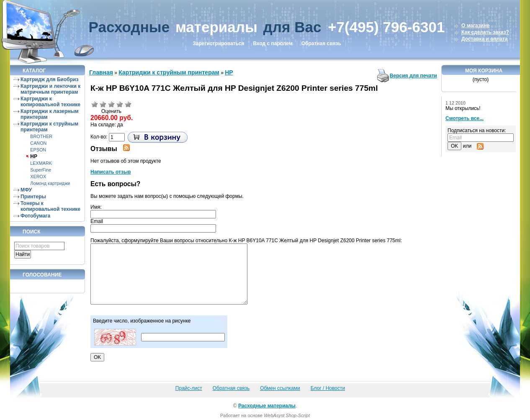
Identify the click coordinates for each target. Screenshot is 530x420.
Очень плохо (95, 104)
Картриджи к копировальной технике (50, 102)
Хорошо (120, 104)
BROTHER (41, 136)
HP (34, 156)
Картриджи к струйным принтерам (169, 72)
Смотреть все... (464, 118)
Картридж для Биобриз (49, 79)
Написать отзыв (111, 172)
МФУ (26, 190)
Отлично (128, 104)
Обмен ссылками (280, 388)
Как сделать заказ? (485, 32)
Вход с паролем (273, 44)
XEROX (38, 177)
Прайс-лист (189, 388)
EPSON (38, 150)
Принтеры (33, 197)
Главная (101, 72)
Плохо (103, 104)
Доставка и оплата (485, 39)
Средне (111, 104)
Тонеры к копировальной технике (50, 206)
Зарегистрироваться (218, 44)
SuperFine (41, 170)
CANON (38, 143)
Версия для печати (413, 76)
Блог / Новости (328, 388)
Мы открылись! (463, 108)
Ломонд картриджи (50, 183)
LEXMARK (41, 163)
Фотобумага (35, 216)
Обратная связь (321, 44)
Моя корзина (484, 71)
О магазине (475, 26)
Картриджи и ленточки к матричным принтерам (50, 89)
